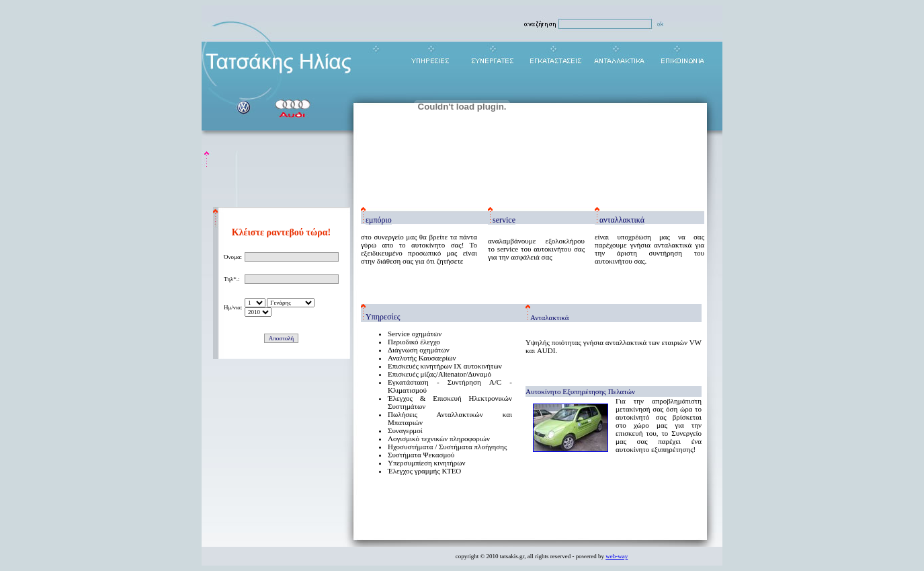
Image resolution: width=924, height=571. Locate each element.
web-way (617, 556)
